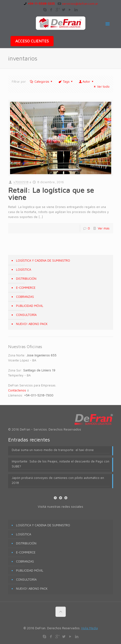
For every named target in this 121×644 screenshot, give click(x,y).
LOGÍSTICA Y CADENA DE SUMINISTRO (43, 260)
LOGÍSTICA (24, 269)
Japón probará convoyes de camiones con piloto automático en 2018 (58, 480)
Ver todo (101, 86)
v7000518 (21, 182)
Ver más (104, 228)
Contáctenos (17, 390)
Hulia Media (90, 628)
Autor (86, 81)
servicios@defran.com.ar (80, 4)
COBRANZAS (25, 297)
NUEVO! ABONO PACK (32, 324)
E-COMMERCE (26, 288)
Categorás (41, 81)
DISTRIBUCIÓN (26, 279)
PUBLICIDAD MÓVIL (30, 306)
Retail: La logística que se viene (51, 194)
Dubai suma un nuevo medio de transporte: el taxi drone (53, 450)
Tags (66, 81)
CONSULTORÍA (26, 315)
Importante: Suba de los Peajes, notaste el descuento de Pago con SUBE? (60, 464)
